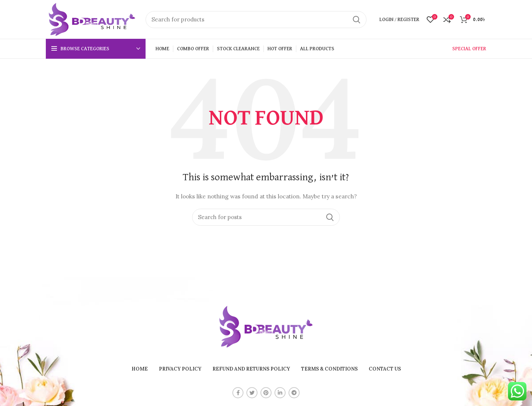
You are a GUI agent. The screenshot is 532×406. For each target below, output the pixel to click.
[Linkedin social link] (280, 393)
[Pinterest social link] (266, 393)
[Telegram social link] (294, 393)
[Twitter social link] (252, 393)
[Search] (256, 20)
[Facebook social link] (238, 393)
